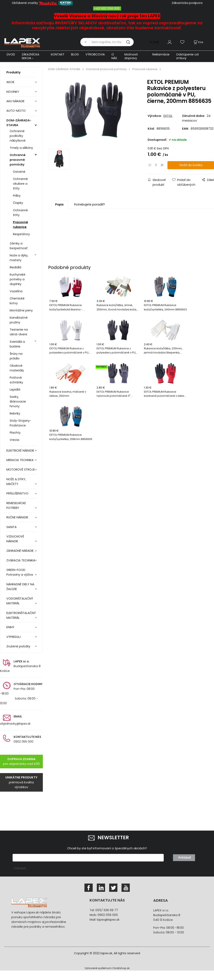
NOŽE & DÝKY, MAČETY (16, 482)
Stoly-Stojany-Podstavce (20, 423)
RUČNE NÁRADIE (17, 517)
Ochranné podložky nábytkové (18, 136)
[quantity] (156, 165)
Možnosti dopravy (131, 56)
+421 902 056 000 (107, 8)
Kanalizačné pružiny (19, 320)
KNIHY (10, 627)
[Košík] (198, 42)
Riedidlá (15, 267)
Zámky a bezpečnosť (19, 246)
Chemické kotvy (17, 301)
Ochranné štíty (20, 213)
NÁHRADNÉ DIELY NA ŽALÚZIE (20, 587)
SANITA (12, 527)
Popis (59, 204)
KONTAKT (58, 54)
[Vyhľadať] (85, 42)
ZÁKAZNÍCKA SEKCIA (30, 56)
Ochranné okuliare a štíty (20, 184)
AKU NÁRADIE (15, 101)
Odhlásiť (20, 868)
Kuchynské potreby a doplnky (18, 279)
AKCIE (10, 82)
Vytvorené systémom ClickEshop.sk (107, 968)
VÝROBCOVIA (95, 54)
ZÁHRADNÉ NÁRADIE (20, 551)
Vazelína (16, 291)
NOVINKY (13, 92)
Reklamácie (161, 54)
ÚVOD (11, 54)
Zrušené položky (18, 646)
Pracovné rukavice (20, 225)
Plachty (15, 433)
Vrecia (14, 440)
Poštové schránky (16, 380)
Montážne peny (21, 310)
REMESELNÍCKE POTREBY (16, 505)
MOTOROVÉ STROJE (21, 469)
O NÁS (114, 56)
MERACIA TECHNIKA (20, 460)
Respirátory (21, 234)
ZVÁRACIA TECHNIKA (21, 560)
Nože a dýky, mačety (19, 258)
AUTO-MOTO (16, 111)
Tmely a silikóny (21, 148)
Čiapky (18, 203)
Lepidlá (15, 390)
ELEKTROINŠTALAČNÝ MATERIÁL (21, 615)
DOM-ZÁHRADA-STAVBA (19, 123)
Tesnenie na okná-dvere (19, 332)
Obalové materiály (17, 368)
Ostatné (19, 172)
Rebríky (15, 413)
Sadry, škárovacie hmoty (18, 401)
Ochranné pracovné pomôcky (18, 160)
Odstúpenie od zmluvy (187, 56)
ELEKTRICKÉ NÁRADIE (20, 451)
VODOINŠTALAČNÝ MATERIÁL (20, 601)
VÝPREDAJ (14, 637)
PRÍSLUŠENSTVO (17, 493)
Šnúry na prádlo (16, 356)
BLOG (75, 54)
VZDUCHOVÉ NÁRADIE (15, 539)
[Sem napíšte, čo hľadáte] (111, 42)
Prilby (17, 196)
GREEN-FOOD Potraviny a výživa (20, 572)
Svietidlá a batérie (17, 344)
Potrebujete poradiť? (89, 204)
